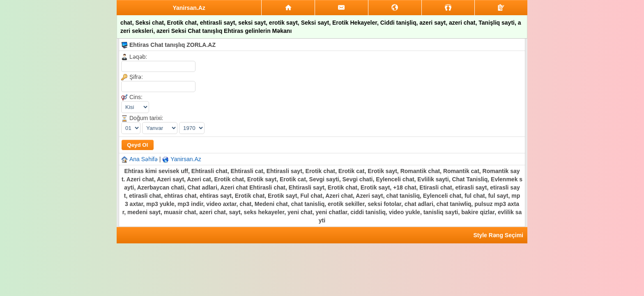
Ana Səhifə (144, 159)
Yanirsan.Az (186, 159)
